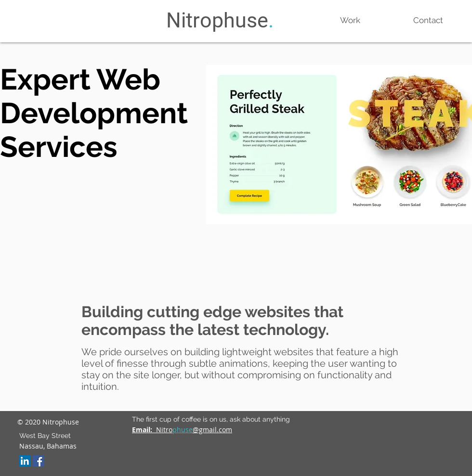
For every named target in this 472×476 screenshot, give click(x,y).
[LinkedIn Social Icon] (25, 461)
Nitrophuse (217, 20)
